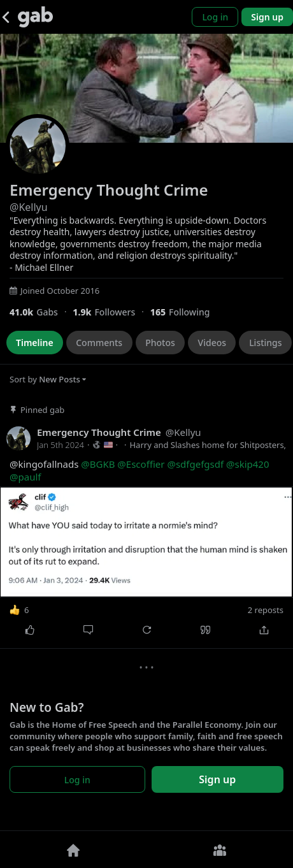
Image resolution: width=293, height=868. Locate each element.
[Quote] (205, 630)
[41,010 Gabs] (41, 312)
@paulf (25, 477)
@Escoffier (141, 464)
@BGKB (98, 464)
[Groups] (220, 850)
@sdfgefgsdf (195, 464)
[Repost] (146, 630)
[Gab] (35, 17)
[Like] (29, 630)
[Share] (264, 630)
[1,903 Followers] (111, 312)
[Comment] (88, 630)
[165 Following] (185, 312)
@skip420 (248, 464)
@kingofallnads (139, 471)
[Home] (73, 850)
